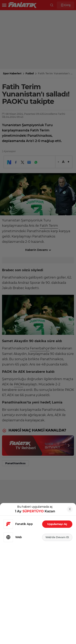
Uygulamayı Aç (57, 524)
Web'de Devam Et (57, 537)
